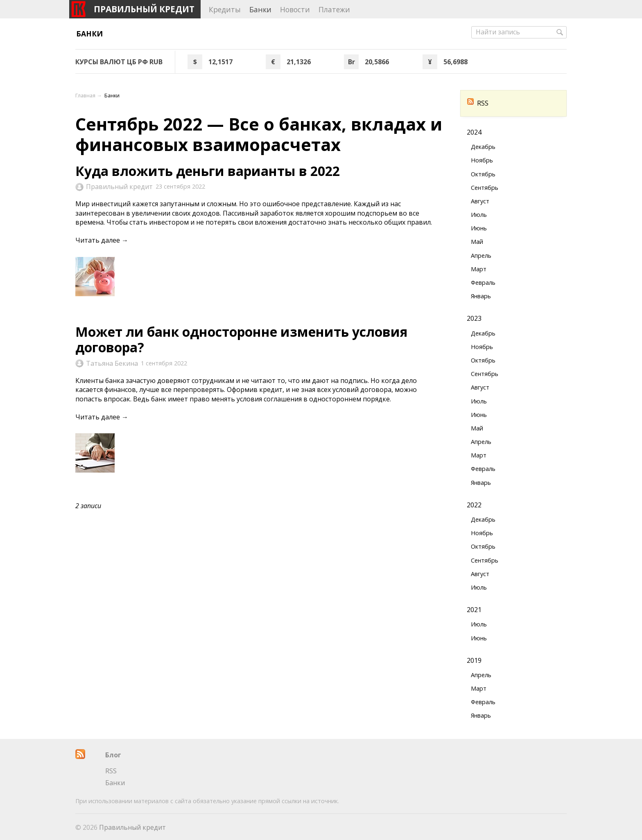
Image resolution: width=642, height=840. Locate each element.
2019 (474, 660)
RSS (478, 103)
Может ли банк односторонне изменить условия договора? (241, 339)
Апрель (481, 256)
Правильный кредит (119, 187)
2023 (474, 318)
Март (479, 269)
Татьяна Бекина (112, 363)
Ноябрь (482, 160)
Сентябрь (485, 188)
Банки (89, 34)
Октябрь (483, 174)
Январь (481, 296)
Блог (113, 755)
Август (480, 201)
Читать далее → (102, 240)
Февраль (483, 283)
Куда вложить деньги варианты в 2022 (208, 171)
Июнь (479, 228)
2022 (474, 505)
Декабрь (483, 147)
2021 (474, 610)
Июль (479, 215)
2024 (474, 132)
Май (477, 242)
